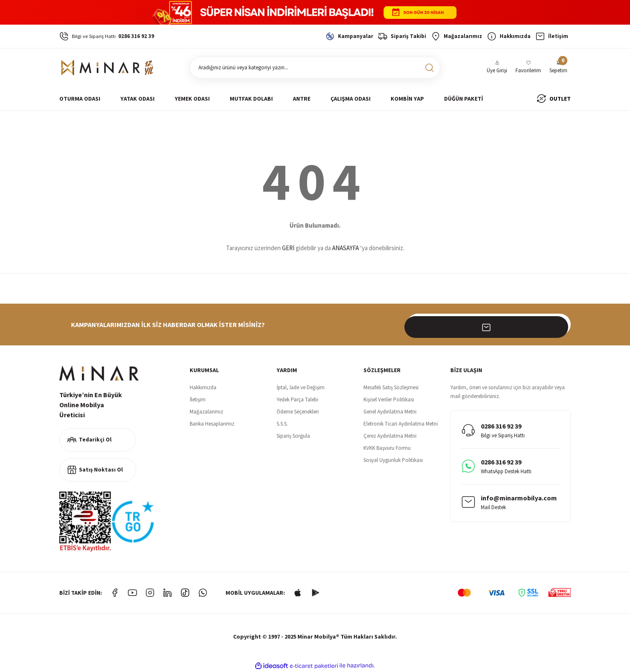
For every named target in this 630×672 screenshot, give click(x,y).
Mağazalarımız (206, 412)
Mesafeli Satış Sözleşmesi (391, 387)
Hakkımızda (203, 387)
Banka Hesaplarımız (212, 424)
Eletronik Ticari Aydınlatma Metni (401, 424)
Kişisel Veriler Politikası (389, 399)
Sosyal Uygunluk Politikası (393, 460)
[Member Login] (497, 67)
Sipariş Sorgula (293, 436)
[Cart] (558, 67)
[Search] (315, 68)
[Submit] (560, 325)
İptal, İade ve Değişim (301, 387)
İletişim (198, 399)
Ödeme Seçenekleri (298, 412)
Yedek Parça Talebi (297, 399)
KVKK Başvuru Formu (387, 448)
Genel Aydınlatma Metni (390, 412)
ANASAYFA (345, 248)
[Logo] (108, 68)
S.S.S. (282, 424)
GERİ (288, 248)
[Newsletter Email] (489, 325)
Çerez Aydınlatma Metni (390, 436)
